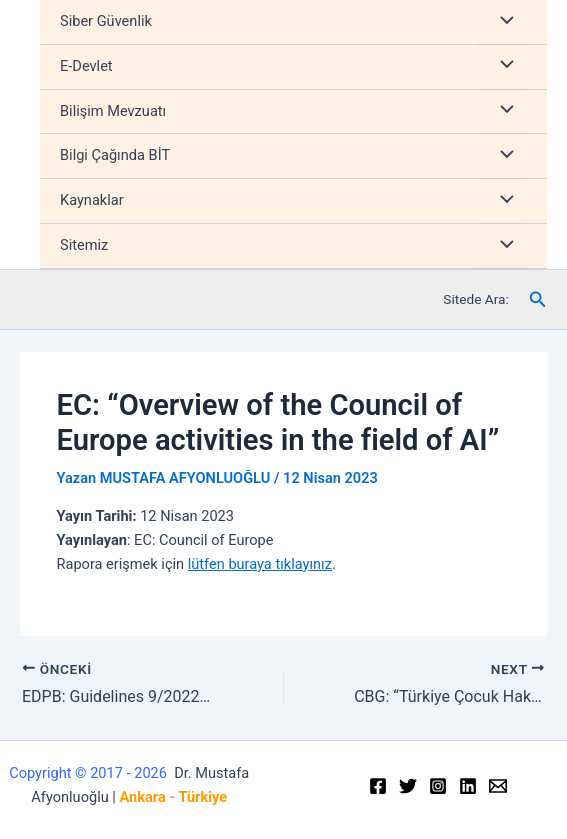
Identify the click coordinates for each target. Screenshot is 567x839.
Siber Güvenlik (106, 21)
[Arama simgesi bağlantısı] (538, 299)
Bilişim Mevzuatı (113, 111)
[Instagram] (438, 786)
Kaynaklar (92, 200)
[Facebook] (378, 786)
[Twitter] (408, 786)
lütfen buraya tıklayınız (260, 564)
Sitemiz (84, 245)
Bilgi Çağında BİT (115, 155)
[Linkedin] (468, 786)
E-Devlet (86, 66)
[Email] (498, 786)
